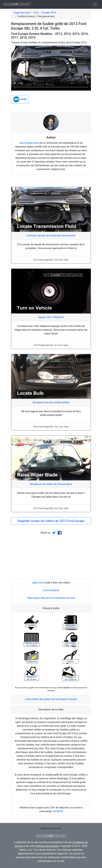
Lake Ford (37, 583)
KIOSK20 (58, 811)
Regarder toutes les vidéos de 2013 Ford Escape (51, 521)
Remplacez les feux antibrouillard (51, 402)
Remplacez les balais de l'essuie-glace (51, 484)
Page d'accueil (22, 13)
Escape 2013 (49, 13)
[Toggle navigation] (95, 4)
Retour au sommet (51, 828)
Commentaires (51, 590)
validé (20, 99)
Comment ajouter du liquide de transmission (51, 235)
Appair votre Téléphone (51, 317)
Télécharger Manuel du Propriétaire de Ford (51, 598)
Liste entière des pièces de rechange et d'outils (51, 699)
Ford (36, 13)
